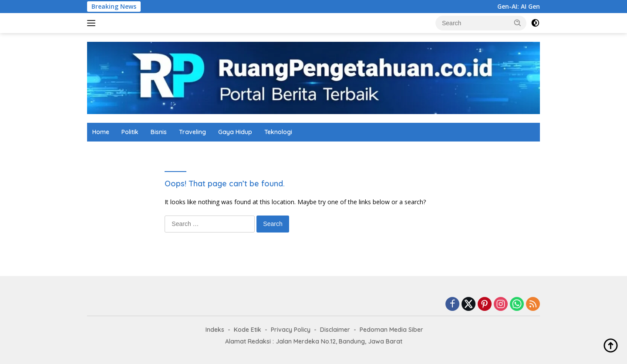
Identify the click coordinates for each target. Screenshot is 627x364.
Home (101, 132)
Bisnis (159, 132)
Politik (130, 132)
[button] (518, 23)
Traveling (192, 132)
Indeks (215, 330)
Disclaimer (335, 330)
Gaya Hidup (235, 132)
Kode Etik (248, 330)
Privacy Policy (291, 330)
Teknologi (278, 132)
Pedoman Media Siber (391, 330)
